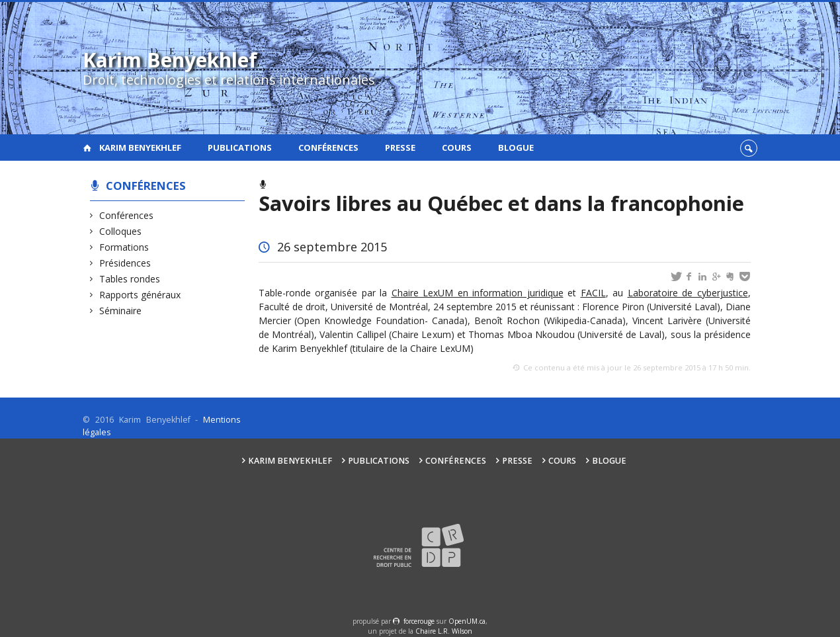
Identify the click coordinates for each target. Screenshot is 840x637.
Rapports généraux (140, 295)
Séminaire (121, 311)
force (419, 621)
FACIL (593, 293)
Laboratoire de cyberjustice (688, 293)
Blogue (516, 148)
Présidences (125, 263)
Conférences (328, 148)
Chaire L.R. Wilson (444, 631)
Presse (400, 148)
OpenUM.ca (467, 621)
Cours (457, 148)
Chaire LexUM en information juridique (478, 293)
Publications (240, 148)
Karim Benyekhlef (140, 148)
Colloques (121, 231)
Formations (124, 247)
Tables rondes (130, 279)
